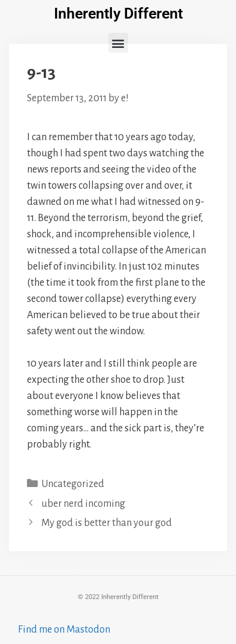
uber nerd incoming (83, 504)
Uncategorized (73, 484)
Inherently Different (118, 13)
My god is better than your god (107, 523)
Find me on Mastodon (64, 630)
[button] (118, 43)
